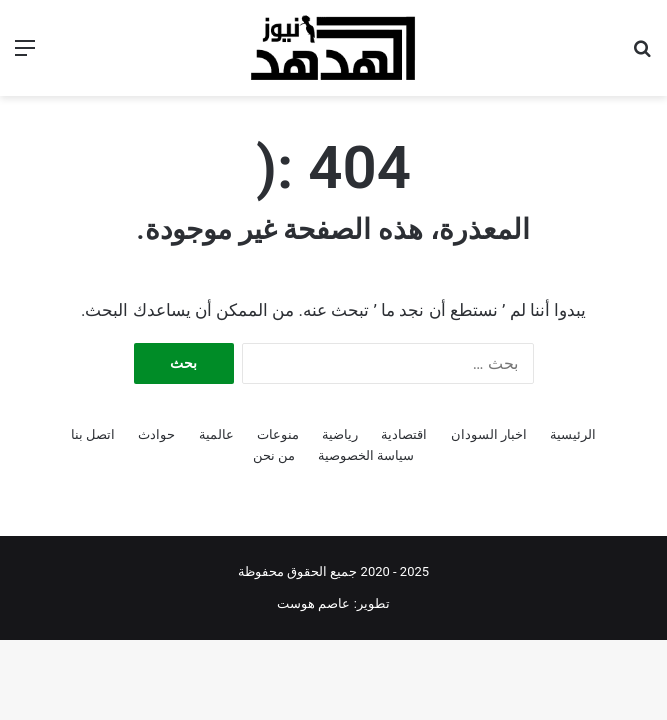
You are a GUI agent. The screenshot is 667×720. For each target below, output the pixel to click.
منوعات (278, 434)
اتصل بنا (93, 434)
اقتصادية (404, 434)
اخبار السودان (489, 434)
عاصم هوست (313, 603)
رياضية (340, 434)
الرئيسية (573, 434)
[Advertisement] (333, 246)
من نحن (274, 455)
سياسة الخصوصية (366, 455)
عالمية (216, 434)
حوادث (156, 434)
